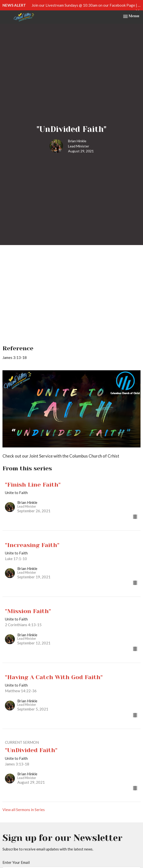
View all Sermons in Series (24, 810)
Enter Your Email (16, 862)
